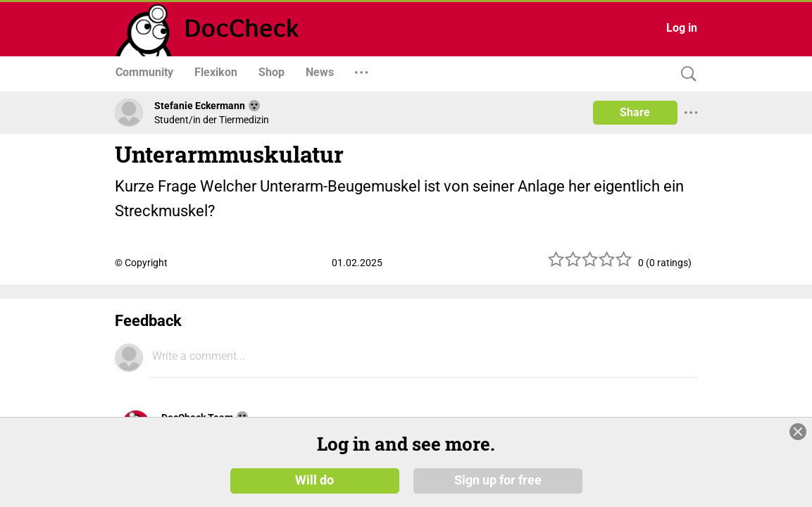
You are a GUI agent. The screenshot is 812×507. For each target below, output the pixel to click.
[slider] (590, 264)
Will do (314, 491)
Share (635, 112)
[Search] (685, 74)
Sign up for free (498, 491)
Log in (682, 28)
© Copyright (141, 263)
